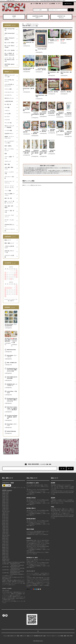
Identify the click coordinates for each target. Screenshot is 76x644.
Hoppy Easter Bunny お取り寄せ (41, 96)
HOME (14, 17)
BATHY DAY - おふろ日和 (28, 43)
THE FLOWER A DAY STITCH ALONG (12, 378)
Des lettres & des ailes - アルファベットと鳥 (14, 340)
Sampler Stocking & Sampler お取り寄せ (27, 152)
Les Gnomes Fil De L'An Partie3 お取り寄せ (41, 69)
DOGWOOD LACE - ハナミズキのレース (12, 385)
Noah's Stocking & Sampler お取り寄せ (68, 133)
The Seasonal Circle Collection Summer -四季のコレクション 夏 (12, 370)
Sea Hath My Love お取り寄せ (60, 131)
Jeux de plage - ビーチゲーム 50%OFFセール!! (54, 40)
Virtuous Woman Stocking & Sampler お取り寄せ (43, 152)
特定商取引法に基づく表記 (40, 636)
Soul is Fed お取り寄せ (53, 92)
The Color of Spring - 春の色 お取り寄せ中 (8, 340)
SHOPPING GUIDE (38, 17)
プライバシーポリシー (51, 636)
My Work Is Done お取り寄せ (68, 113)
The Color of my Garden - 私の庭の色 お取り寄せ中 (12, 417)
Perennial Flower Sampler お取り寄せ (60, 114)
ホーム (5, 636)
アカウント (46, 4)
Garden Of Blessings (11, 431)
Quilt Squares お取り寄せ (52, 130)
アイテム (68, 4)
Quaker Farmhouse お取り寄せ (35, 114)
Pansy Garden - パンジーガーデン (12, 356)
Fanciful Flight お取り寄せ (41, 50)
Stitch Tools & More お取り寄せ (66, 73)
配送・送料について (22, 636)
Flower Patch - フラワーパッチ (12, 425)
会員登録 (53, 4)
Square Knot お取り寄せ (52, 151)
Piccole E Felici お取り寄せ (28, 89)
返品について (30, 636)
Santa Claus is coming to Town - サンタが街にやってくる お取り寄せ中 (12, 408)
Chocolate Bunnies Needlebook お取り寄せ (52, 112)
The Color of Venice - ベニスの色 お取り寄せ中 (11, 325)
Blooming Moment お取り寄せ (54, 73)
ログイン (60, 4)
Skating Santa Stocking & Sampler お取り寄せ (35, 152)
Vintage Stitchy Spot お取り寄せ (27, 109)
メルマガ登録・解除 (37, 4)
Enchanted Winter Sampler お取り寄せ (43, 113)
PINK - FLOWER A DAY (12, 363)
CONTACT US (61, 17)
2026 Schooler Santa (11, 350)
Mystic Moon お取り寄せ (35, 133)
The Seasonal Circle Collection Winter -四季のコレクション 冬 (12, 400)
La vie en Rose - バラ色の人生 (12, 392)
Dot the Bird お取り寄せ (27, 131)
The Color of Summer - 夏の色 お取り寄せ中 (28, 69)
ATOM (71, 636)
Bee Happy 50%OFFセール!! (66, 40)
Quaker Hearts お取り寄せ (43, 131)
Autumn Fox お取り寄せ (66, 92)
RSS (68, 636)
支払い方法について (12, 636)
